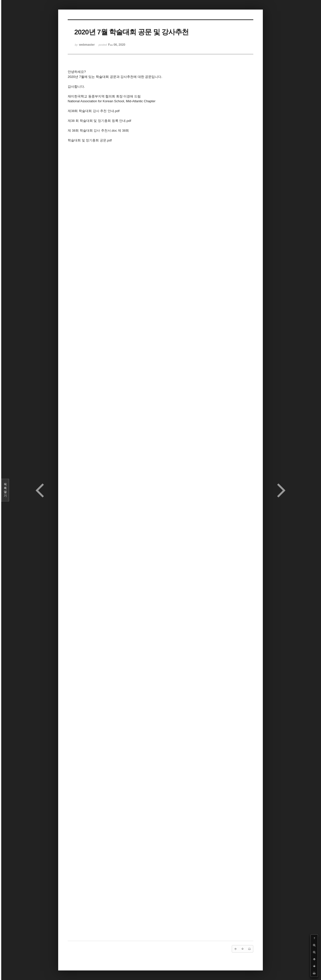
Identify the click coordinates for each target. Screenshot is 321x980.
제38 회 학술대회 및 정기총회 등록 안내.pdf (99, 121)
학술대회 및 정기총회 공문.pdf (90, 140)
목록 (5, 490)
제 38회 (124, 131)
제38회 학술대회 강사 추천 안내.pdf (94, 111)
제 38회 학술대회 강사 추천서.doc (92, 131)
